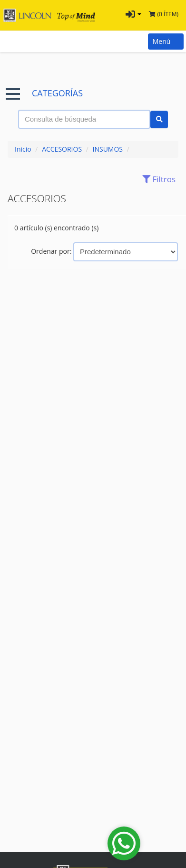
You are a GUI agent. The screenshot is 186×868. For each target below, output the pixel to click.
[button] (133, 15)
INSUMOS (108, 149)
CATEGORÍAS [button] (44, 93)
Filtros (157, 179)
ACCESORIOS (62, 149)
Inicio (23, 149)
